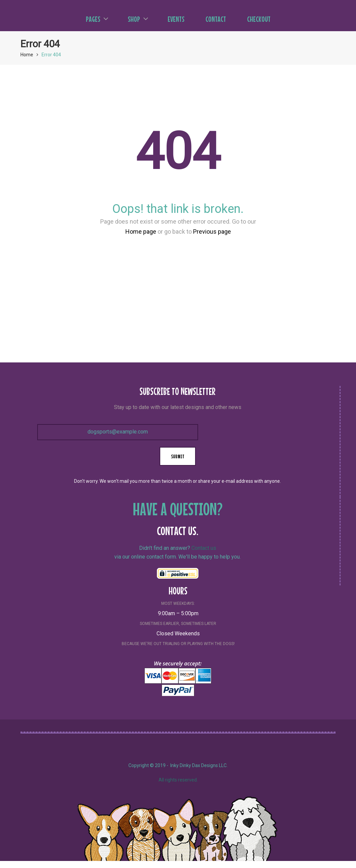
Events (176, 19)
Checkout (259, 19)
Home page (141, 232)
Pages (97, 19)
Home (27, 55)
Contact (216, 19)
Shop (138, 19)
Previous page (212, 232)
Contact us (204, 548)
